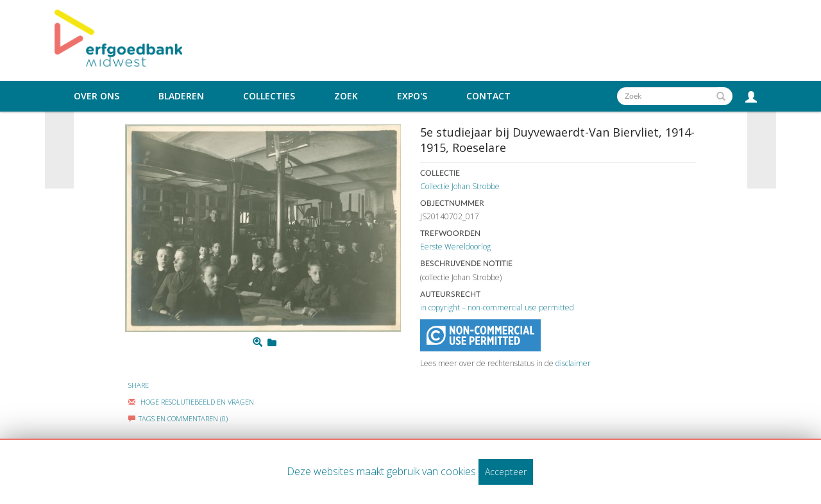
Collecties (269, 96)
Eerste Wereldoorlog (455, 247)
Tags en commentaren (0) (178, 418)
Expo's (412, 96)
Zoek (346, 96)
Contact (488, 96)
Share (139, 385)
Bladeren (181, 96)
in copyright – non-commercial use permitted (497, 307)
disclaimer (573, 363)
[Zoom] (258, 342)
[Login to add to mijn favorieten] (272, 342)
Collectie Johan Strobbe (460, 186)
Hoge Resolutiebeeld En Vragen (191, 402)
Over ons (97, 96)
